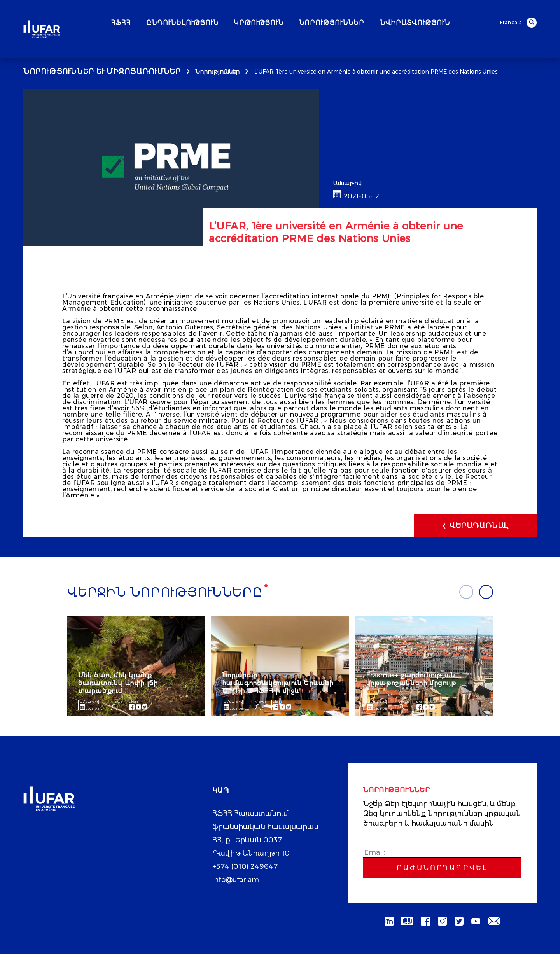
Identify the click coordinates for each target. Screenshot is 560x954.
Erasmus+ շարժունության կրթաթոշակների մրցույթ (411, 679)
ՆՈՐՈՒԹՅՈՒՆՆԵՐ (353, 23)
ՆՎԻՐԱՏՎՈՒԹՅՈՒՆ (436, 23)
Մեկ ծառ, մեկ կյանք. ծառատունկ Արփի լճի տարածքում (118, 683)
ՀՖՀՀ (142, 23)
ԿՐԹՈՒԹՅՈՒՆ (280, 23)
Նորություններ (218, 72)
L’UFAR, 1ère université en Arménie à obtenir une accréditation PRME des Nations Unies (376, 72)
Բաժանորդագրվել (442, 868)
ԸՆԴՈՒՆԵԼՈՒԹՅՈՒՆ (203, 23)
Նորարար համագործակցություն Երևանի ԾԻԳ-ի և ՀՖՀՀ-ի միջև (278, 683)
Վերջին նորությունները (165, 592)
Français (511, 22)
